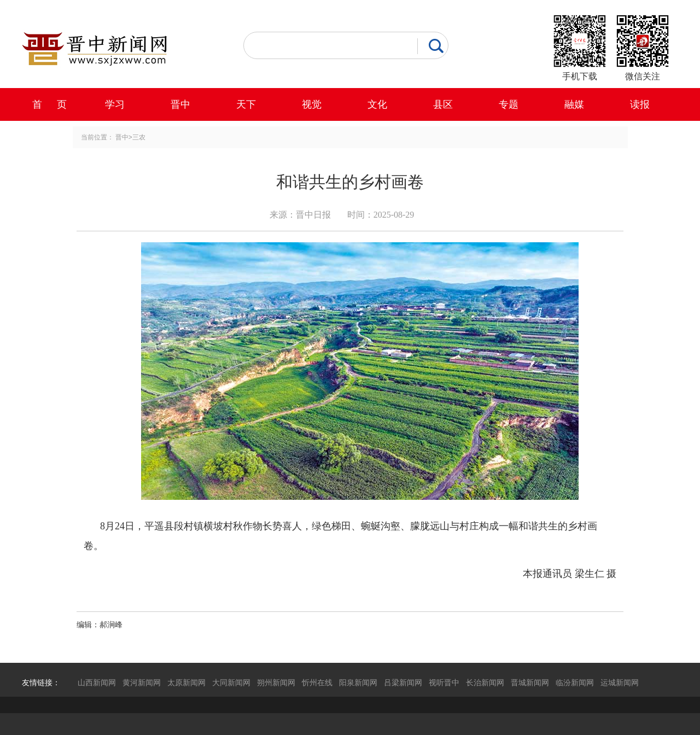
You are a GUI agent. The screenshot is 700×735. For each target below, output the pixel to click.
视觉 (312, 104)
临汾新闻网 (575, 682)
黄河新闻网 (142, 682)
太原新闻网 (186, 682)
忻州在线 (317, 682)
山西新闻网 (97, 682)
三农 (139, 137)
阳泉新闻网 (358, 682)
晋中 (180, 104)
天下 (246, 104)
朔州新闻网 (276, 682)
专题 (509, 104)
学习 (115, 104)
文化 (377, 104)
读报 (640, 104)
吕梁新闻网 (403, 682)
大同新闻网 (231, 682)
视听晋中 (444, 682)
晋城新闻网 (530, 682)
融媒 (574, 104)
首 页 (49, 104)
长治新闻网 (485, 682)
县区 (443, 104)
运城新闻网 (620, 682)
